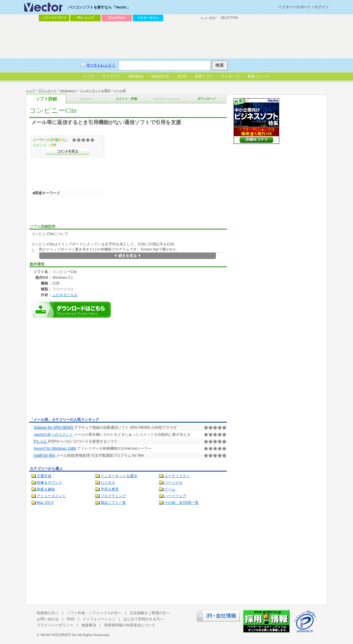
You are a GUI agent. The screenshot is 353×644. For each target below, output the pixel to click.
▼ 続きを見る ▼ (128, 256)
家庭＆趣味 (46, 489)
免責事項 (89, 625)
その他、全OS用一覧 (182, 503)
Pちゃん (40, 441)
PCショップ (85, 18)
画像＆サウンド (50, 483)
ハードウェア (175, 496)
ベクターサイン (148, 18)
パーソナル (173, 483)
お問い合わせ (48, 619)
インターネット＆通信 (95, 90)
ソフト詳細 (46, 99)
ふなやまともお (65, 295)
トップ (30, 90)
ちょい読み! (209, 18)
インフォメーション (99, 619)
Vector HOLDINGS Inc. (59, 635)
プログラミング (113, 496)
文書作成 (44, 476)
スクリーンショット (166, 99)
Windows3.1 (68, 90)
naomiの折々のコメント (53, 435)
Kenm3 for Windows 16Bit (55, 448)
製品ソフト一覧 (113, 503)
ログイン (321, 7)
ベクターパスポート (295, 7)
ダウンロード (47, 90)
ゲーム (170, 489)
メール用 (120, 90)
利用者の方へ (48, 613)
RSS (71, 619)
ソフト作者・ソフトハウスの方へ (94, 613)
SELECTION (229, 18)
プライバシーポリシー (55, 625)
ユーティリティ (177, 476)
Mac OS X (45, 503)
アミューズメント (51, 496)
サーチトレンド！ (101, 65)
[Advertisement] (80, 370)
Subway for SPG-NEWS (53, 428)
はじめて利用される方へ (144, 619)
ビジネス (108, 483)
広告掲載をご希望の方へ (150, 613)
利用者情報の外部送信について (130, 625)
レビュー (86, 99)
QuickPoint (117, 18)
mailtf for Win (45, 455)
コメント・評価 (126, 99)
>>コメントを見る (68, 151)
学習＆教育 (110, 489)
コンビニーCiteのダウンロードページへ (72, 310)
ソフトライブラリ (54, 18)
